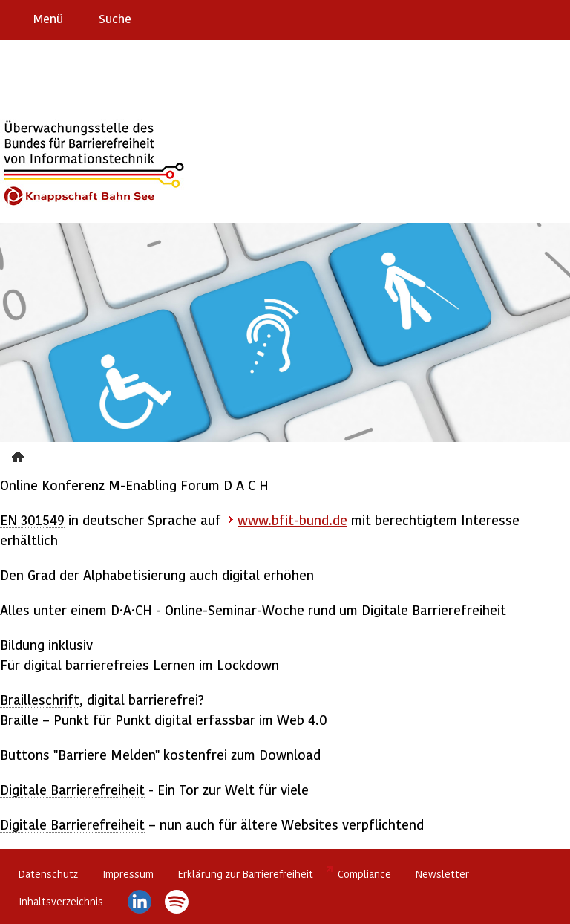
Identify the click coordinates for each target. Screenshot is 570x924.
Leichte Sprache (553, 18)
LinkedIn (140, 902)
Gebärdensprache (525, 18)
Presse (20, 455)
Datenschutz (48, 874)
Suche (115, 18)
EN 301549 (32, 520)
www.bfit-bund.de (292, 520)
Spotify (177, 902)
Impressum (128, 874)
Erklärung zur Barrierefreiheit (246, 874)
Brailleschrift (40, 699)
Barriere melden (497, 18)
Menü (48, 18)
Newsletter (442, 874)
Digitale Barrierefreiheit (72, 789)
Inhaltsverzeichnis (61, 901)
